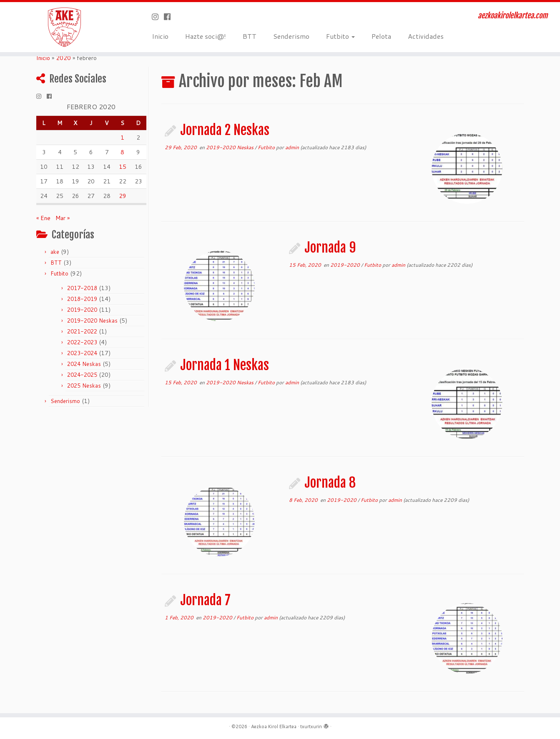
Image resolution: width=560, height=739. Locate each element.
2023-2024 (82, 353)
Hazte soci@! (206, 36)
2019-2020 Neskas (92, 321)
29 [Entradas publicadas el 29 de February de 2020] (123, 196)
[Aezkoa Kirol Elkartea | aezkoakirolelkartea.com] (65, 27)
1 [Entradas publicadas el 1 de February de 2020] (122, 138)
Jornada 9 (330, 248)
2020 (63, 58)
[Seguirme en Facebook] (170, 17)
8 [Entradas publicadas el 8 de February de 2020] (122, 152)
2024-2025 (82, 375)
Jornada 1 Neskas (225, 365)
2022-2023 (82, 342)
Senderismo (291, 36)
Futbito (340, 36)
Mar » (63, 218)
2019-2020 (82, 310)
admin (292, 147)
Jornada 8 (330, 483)
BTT (250, 36)
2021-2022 (82, 331)
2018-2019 (82, 299)
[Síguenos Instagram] (158, 17)
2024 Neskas (84, 364)
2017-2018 (82, 288)
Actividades (426, 36)
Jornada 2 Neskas (225, 130)
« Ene (43, 218)
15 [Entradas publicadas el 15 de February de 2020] (123, 167)
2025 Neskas (84, 386)
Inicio (160, 36)
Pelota (381, 36)
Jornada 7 (205, 600)
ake (55, 252)
